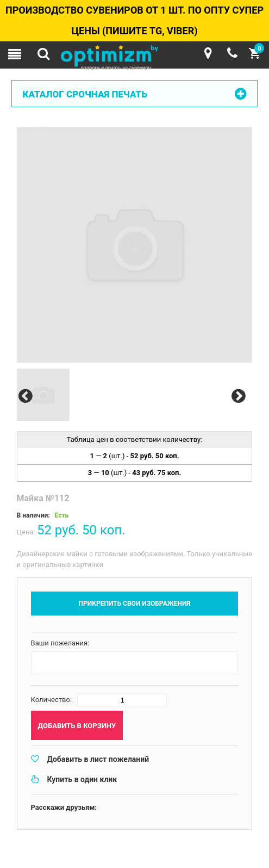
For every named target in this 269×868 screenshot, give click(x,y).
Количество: (52, 700)
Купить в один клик (82, 779)
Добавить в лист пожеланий (98, 759)
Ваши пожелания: (60, 643)
